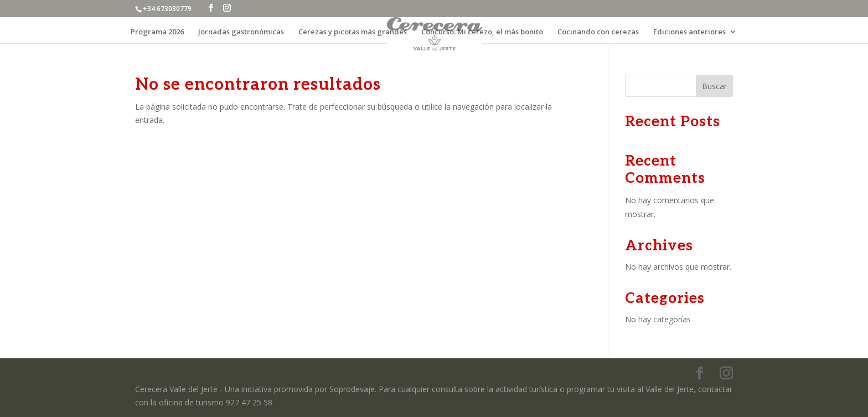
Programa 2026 (157, 32)
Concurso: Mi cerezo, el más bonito (482, 32)
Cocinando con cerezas (598, 32)
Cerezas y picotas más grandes (353, 32)
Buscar (714, 86)
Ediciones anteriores (689, 32)
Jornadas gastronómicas (241, 32)
